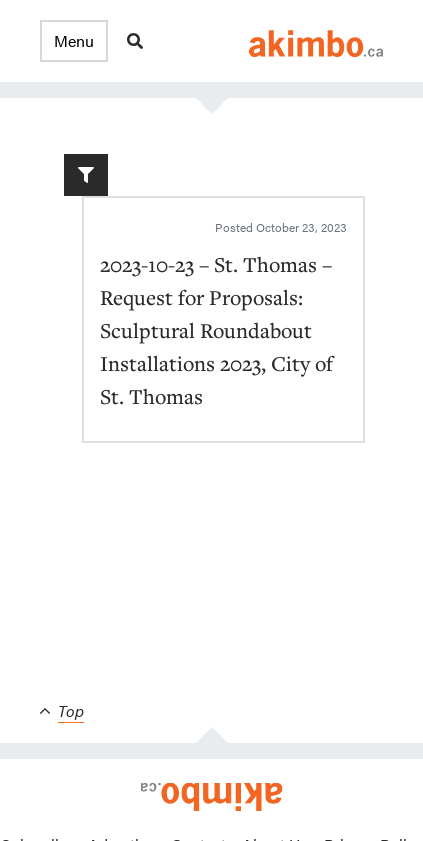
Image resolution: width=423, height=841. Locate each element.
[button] (74, 41)
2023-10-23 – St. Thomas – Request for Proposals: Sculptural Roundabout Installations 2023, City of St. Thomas (216, 330)
